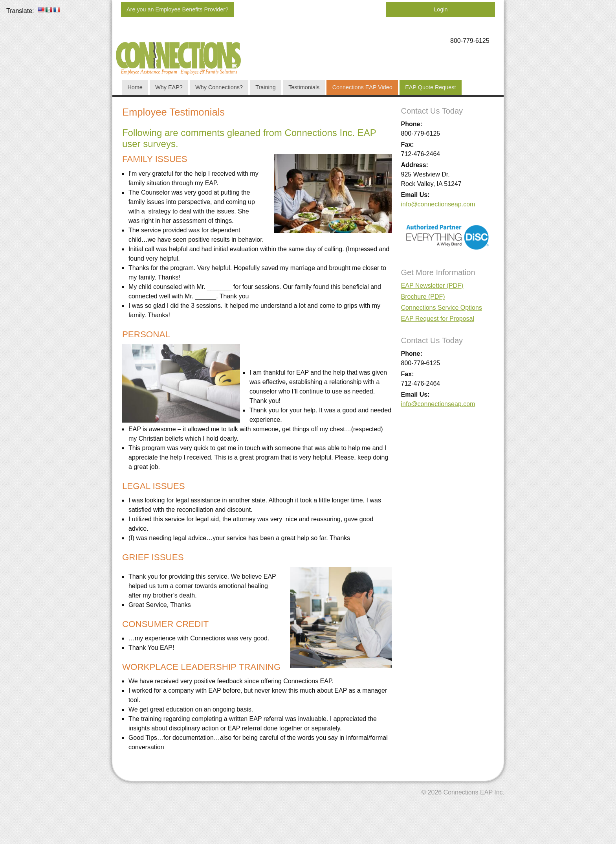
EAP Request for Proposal (438, 319)
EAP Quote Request (430, 87)
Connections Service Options (442, 308)
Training (265, 87)
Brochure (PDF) (423, 297)
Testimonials (304, 87)
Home (135, 87)
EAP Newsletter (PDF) (432, 286)
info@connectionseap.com (438, 204)
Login (441, 9)
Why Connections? (219, 87)
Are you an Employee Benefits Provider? (177, 9)
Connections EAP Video (362, 87)
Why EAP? (169, 87)
